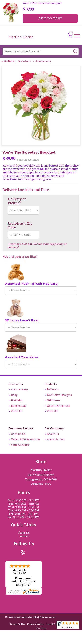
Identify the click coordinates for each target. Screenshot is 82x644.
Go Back (9, 61)
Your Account (20, 445)
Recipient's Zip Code (20, 225)
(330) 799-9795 (41, 484)
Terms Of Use (18, 624)
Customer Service (21, 428)
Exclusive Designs (59, 395)
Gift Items (54, 400)
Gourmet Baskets (59, 406)
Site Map (41, 628)
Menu (77, 39)
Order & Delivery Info (25, 439)
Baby (14, 395)
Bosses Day (19, 406)
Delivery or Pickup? (17, 201)
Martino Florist (21, 37)
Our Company (54, 428)
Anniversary (43, 61)
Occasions (24, 61)
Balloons (53, 389)
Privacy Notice (36, 624)
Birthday (17, 400)
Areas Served (56, 439)
